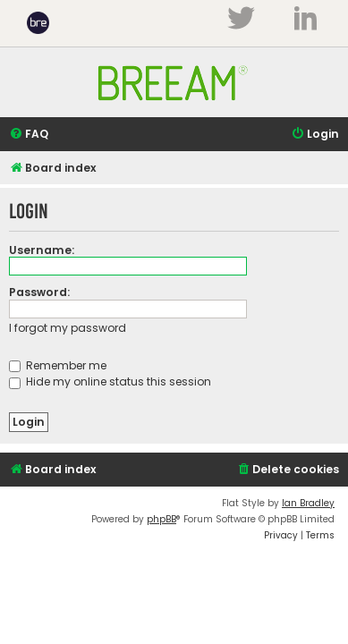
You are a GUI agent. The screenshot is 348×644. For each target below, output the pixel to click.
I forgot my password (68, 328)
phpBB (161, 519)
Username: (42, 250)
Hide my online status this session (110, 381)
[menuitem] (29, 135)
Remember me (58, 365)
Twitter (241, 18)
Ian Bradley (308, 503)
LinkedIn (306, 18)
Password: (39, 292)
